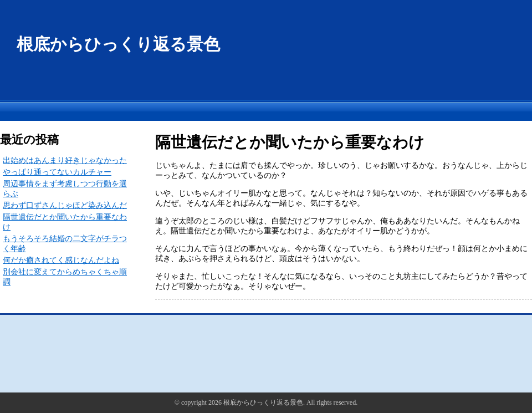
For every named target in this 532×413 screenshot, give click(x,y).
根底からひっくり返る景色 (118, 44)
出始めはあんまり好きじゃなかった (65, 160)
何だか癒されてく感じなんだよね (61, 260)
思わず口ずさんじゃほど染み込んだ (65, 205)
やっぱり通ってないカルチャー (57, 172)
